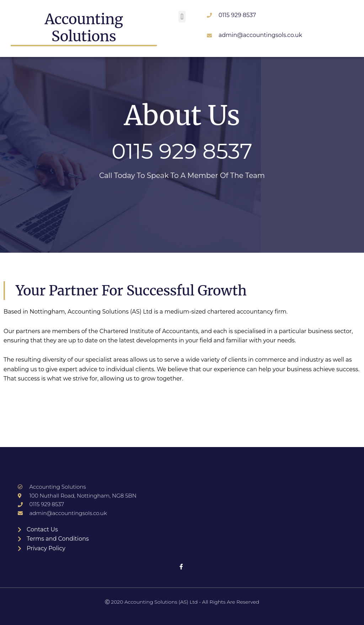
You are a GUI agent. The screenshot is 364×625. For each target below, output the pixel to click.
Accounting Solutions (84, 28)
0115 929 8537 (182, 151)
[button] (182, 17)
